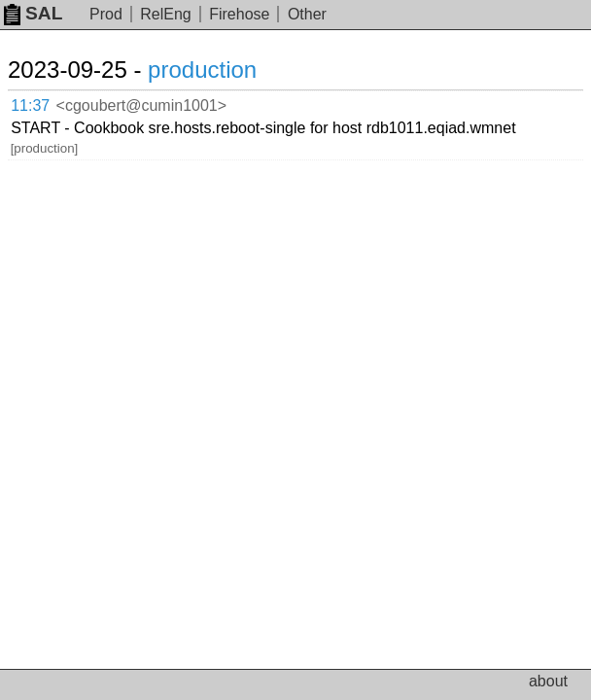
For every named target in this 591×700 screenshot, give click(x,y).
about (548, 681)
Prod (106, 14)
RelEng (165, 14)
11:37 (30, 105)
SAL (33, 13)
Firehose (239, 14)
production (202, 70)
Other (307, 14)
